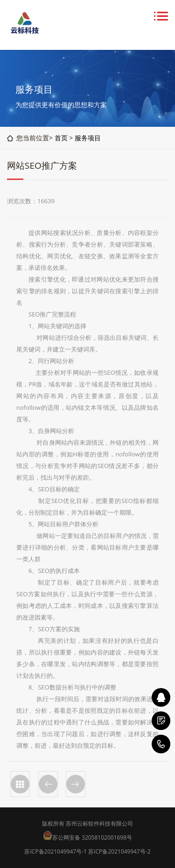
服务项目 (88, 138)
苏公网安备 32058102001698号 (92, 837)
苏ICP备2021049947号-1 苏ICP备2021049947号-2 (87, 851)
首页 (61, 138)
